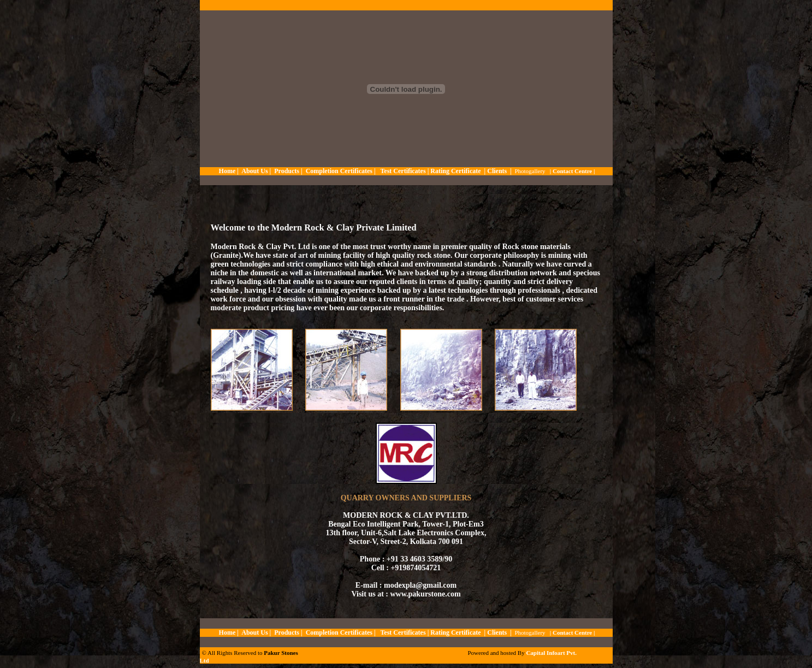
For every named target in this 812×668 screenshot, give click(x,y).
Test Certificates (404, 171)
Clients (497, 171)
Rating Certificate (455, 171)
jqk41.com (278, 661)
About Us (254, 171)
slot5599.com (385, 661)
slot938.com (239, 661)
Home (227, 171)
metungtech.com (220, 661)
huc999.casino (350, 661)
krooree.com (368, 661)
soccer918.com (330, 661)
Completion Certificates (339, 171)
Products (287, 171)
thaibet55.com (294, 661)
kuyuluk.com (312, 661)
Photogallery (530, 171)
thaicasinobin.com (259, 661)
